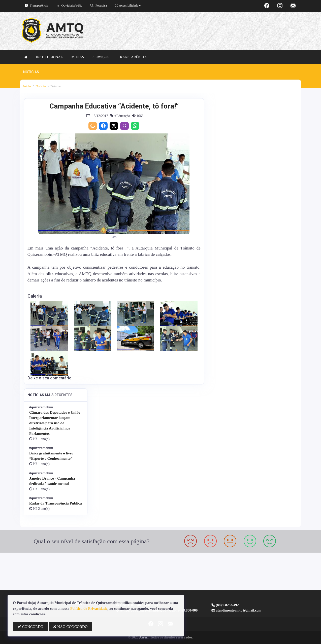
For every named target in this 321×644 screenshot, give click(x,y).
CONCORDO (30, 627)
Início (27, 86)
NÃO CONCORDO (70, 627)
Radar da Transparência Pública (56, 503)
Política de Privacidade (89, 609)
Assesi (144, 637)
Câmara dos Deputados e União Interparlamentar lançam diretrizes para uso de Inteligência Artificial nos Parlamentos (55, 423)
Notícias (41, 86)
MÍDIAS (78, 57)
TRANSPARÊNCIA (132, 57)
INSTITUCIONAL (49, 57)
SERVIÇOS (101, 57)
